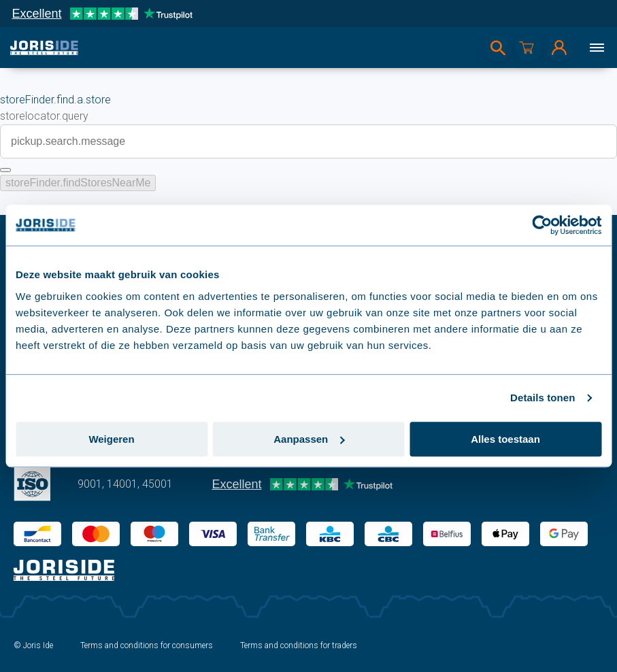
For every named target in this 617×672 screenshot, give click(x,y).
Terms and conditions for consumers (147, 645)
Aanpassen (309, 439)
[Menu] (597, 48)
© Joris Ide (33, 645)
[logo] (44, 48)
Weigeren (111, 439)
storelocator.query (44, 116)
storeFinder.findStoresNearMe (78, 183)
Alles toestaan (505, 439)
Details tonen (543, 398)
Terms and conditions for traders (299, 645)
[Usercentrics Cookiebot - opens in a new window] (542, 225)
